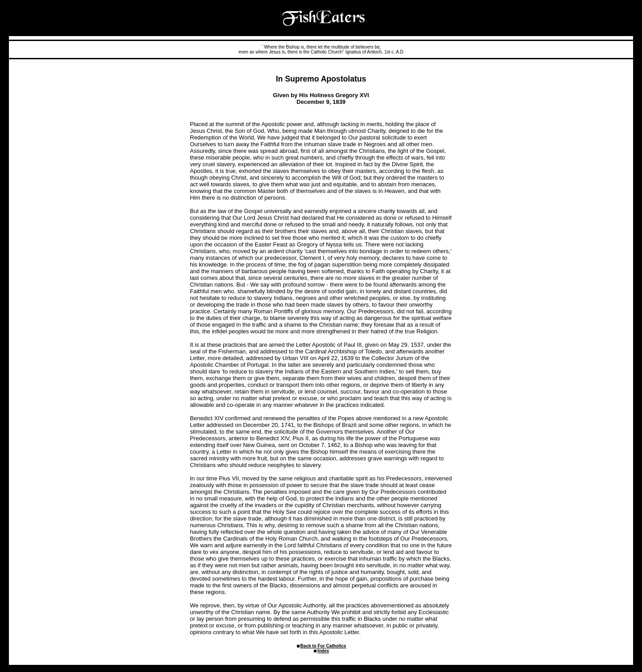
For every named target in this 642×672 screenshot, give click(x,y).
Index (323, 651)
